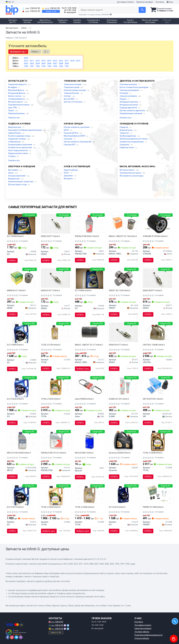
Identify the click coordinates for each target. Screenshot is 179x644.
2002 (26, 64)
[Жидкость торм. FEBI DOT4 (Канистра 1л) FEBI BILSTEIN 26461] (89, 224)
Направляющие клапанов (131, 113)
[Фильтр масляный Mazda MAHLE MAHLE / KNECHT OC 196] (123, 224)
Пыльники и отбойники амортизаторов (25, 130)
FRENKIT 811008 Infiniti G (153, 507)
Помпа (11, 111)
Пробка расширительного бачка (134, 139)
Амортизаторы (15, 127)
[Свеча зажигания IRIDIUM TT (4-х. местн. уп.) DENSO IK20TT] (157, 278)
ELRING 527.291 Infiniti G (119, 399)
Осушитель (125, 145)
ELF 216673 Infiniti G (117, 507)
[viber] (21, 637)
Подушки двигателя (129, 108)
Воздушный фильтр (17, 93)
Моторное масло (16, 102)
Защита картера (71, 170)
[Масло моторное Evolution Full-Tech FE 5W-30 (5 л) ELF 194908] (22, 224)
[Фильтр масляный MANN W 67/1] (22, 278)
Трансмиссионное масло (19, 105)
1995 (55, 66)
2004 (38, 64)
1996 (61, 66)
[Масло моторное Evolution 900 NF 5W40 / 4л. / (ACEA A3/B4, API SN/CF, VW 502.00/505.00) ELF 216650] (22, 387)
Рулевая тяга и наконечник (20, 147)
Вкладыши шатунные (129, 105)
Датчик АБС (69, 99)
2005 (43, 64)
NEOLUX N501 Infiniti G (84, 453)
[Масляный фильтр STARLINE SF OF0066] (157, 224)
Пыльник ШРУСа (71, 133)
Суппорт (68, 96)
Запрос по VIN (51, 11)
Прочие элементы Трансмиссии (78, 142)
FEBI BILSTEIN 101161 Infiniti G (54, 453)
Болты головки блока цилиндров (134, 87)
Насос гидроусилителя (18, 150)
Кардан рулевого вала (18, 153)
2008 (61, 64)
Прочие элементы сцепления (77, 127)
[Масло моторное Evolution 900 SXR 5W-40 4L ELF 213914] (22, 495)
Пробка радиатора (128, 136)
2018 (73, 61)
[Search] (142, 10)
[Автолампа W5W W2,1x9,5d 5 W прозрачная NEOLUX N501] (89, 441)
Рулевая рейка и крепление (20, 145)
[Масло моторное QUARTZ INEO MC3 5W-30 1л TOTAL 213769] (56, 332)
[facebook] (8, 637)
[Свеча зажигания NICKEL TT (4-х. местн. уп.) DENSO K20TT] (56, 224)
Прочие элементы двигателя (132, 111)
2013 (43, 61)
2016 (61, 61)
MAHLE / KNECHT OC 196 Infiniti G (123, 236)
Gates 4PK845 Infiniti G (84, 399)
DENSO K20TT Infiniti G (50, 236)
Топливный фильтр (17, 99)
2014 (49, 61)
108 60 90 (31, 8)
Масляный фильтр (16, 90)
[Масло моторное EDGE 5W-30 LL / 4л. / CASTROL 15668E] (157, 332)
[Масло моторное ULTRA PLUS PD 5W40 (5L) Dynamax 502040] (124, 441)
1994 (49, 66)
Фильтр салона (15, 96)
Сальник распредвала (130, 90)
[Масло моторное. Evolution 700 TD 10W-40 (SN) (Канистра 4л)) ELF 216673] (123, 495)
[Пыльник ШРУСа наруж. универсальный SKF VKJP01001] (157, 386)
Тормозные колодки (73, 84)
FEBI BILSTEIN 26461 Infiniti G (87, 236)
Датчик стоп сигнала (73, 102)
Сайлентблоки (15, 133)
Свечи (11, 173)
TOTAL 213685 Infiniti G (85, 507)
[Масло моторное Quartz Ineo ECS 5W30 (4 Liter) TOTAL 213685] (89, 495)
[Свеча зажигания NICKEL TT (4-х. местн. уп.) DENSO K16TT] (56, 278)
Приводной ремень (17, 113)
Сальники (68, 139)
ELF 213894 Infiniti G (15, 345)
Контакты (160, 2)
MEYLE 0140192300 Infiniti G (19, 453)
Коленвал (124, 93)
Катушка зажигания (17, 176)
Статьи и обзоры (142, 638)
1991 (32, 66)
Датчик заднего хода (18, 184)
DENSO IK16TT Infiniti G (118, 345)
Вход (170, 2)
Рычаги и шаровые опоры (19, 136)
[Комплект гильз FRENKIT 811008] (157, 495)
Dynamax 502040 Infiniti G (120, 453)
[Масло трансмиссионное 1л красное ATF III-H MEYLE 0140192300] (22, 440)
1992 (38, 66)
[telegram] (16, 637)
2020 (26, 58)
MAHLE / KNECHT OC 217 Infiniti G (89, 345)
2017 (67, 61)
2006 (49, 64)
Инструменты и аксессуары (132, 176)
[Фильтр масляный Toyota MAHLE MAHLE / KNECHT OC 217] (89, 332)
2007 (55, 64)
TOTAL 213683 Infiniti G (51, 507)
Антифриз (13, 87)
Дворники (68, 176)
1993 (43, 66)
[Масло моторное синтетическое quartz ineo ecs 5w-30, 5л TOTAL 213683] (56, 495)
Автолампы (13, 170)
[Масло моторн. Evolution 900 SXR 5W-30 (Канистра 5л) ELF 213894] (22, 333)
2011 (32, 61)
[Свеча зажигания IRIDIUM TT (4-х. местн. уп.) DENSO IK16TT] (123, 332)
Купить (12, 261)
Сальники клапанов (128, 84)
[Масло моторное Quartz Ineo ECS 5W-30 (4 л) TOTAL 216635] (56, 386)
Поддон (123, 99)
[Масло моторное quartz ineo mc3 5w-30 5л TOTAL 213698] (157, 441)
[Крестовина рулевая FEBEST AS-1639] (123, 278)
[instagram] (12, 637)
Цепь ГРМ (13, 108)
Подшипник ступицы (17, 139)
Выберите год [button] (18, 52)
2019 (78, 61)
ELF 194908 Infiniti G (15, 236)
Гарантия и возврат (145, 2)
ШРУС (67, 130)
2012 (38, 61)
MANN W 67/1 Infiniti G (16, 291)
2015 (55, 61)
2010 (26, 61)
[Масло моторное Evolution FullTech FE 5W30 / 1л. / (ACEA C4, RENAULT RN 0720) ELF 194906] (89, 278)
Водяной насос (126, 130)
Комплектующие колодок (75, 90)
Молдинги (68, 179)
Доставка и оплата (125, 2)
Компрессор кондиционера (132, 142)
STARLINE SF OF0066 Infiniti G (155, 236)
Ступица (12, 156)
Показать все (14, 118)
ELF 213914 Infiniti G (15, 507)
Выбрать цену (83, 369)
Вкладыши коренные (129, 102)
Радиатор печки (127, 147)
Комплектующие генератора (21, 182)
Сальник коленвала (128, 96)
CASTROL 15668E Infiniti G (154, 345)
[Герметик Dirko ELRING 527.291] (123, 386)
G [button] (46, 52)
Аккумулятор (14, 179)
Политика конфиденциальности (148, 635)
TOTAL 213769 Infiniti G (51, 345)
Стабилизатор (14, 142)
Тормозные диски (72, 87)
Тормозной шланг (72, 93)
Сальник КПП (70, 145)
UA (8, 2)
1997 (67, 66)
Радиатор (124, 127)
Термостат (125, 133)
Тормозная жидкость (18, 84)
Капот (67, 173)
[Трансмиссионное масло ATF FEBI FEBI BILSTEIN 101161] (56, 440)
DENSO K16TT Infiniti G (50, 291)
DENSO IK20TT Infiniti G (152, 291)
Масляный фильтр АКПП (75, 136)
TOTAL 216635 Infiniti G (51, 399)
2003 (32, 64)
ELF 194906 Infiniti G (83, 291)
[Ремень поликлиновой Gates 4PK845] (89, 386)
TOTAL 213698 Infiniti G (153, 453)
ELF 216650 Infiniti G (15, 399)
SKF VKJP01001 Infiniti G (153, 399)
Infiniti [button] (35, 52)
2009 (67, 64)
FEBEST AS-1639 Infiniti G (120, 291)
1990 (26, 66)
